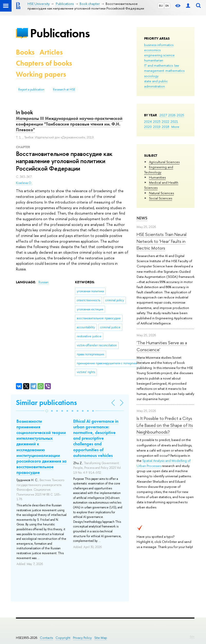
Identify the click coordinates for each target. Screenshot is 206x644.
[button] (47, 411)
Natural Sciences (161, 193)
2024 (148, 121)
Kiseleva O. (24, 183)
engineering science (159, 55)
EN (167, 6)
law (177, 65)
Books (25, 52)
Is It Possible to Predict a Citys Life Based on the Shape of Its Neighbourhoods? (165, 425)
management (154, 70)
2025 (180, 115)
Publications (60, 33)
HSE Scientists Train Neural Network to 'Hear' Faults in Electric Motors (162, 241)
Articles (51, 52)
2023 (157, 121)
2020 (148, 127)
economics (152, 50)
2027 (163, 115)
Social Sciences (161, 198)
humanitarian (154, 60)
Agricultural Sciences (164, 162)
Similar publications (46, 403)
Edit (192, 637)
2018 (166, 127)
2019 (157, 127)
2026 (172, 115)
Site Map (101, 638)
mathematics (175, 70)
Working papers (41, 74)
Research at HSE (64, 90)
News (142, 218)
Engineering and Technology (159, 170)
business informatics (159, 45)
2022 (166, 121)
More (175, 127)
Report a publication (31, 90)
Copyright (63, 638)
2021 (174, 121)
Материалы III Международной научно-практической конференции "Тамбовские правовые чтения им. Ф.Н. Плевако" (69, 124)
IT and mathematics (158, 65)
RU (161, 6)
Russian (44, 282)
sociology (151, 76)
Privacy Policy (82, 638)
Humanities (157, 177)
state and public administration (156, 84)
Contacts (46, 638)
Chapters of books (44, 63)
